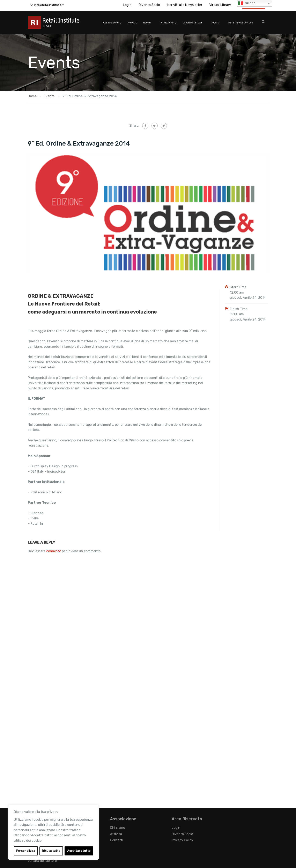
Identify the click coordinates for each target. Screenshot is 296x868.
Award (215, 23)
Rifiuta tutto (51, 851)
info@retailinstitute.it (49, 5)
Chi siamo (117, 828)
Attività (116, 834)
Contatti (117, 840)
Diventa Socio (149, 5)
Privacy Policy (182, 840)
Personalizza (26, 851)
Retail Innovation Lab (241, 23)
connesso (54, 551)
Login (127, 5)
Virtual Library (220, 5)
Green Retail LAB (193, 23)
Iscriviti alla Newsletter (185, 5)
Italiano (247, 3)
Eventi (147, 23)
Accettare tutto (79, 851)
